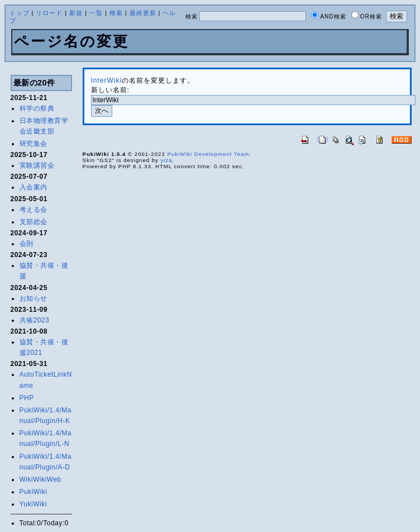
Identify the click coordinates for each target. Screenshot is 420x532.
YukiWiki (33, 504)
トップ (20, 13)
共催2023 (35, 320)
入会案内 (34, 187)
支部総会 (34, 222)
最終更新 (143, 13)
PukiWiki (34, 492)
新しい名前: (110, 90)
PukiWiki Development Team (208, 154)
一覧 (96, 13)
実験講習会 (37, 165)
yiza (167, 160)
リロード (49, 13)
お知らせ (34, 298)
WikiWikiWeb (40, 479)
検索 (116, 13)
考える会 (34, 210)
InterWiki (107, 80)
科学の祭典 (37, 108)
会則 (27, 244)
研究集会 (34, 144)
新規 (76, 13)
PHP (27, 398)
